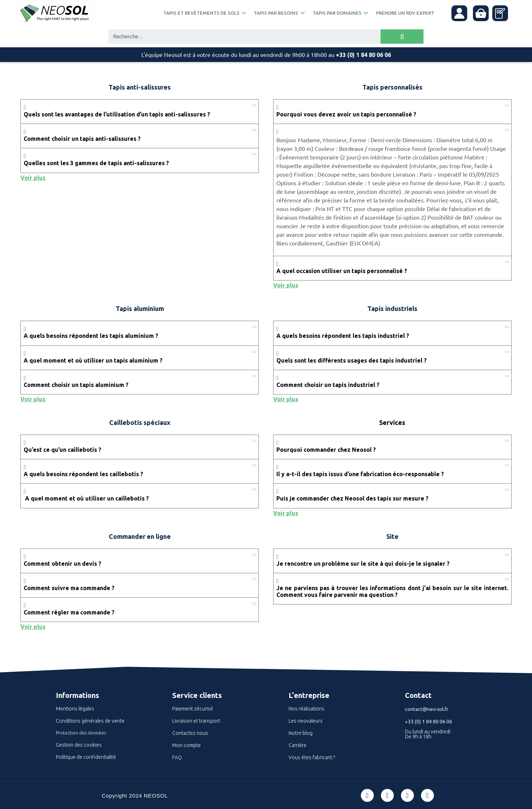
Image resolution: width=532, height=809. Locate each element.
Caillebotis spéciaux (140, 422)
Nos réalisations (306, 709)
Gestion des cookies (79, 745)
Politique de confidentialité (86, 757)
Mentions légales (75, 709)
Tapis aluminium (140, 308)
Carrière (298, 745)
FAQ (177, 757)
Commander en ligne (140, 536)
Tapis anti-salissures (140, 87)
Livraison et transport (196, 721)
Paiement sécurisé (193, 709)
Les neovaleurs (306, 721)
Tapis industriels (392, 308)
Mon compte (187, 745)
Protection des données (81, 733)
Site (392, 536)
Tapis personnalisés (392, 87)
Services (392, 422)
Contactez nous (190, 733)
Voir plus (33, 178)
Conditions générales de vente (90, 721)
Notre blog (301, 733)
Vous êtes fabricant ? (312, 757)
